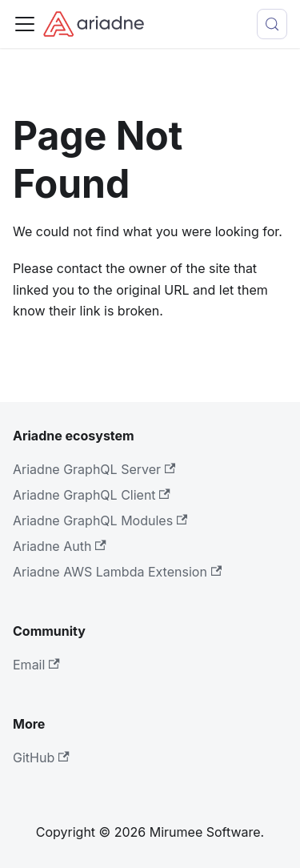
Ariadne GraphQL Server (94, 469)
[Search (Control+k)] (272, 24)
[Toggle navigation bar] (25, 24)
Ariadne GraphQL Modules (100, 520)
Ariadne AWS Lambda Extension (117, 572)
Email (36, 665)
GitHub (41, 757)
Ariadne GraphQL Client (92, 495)
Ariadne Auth (60, 546)
